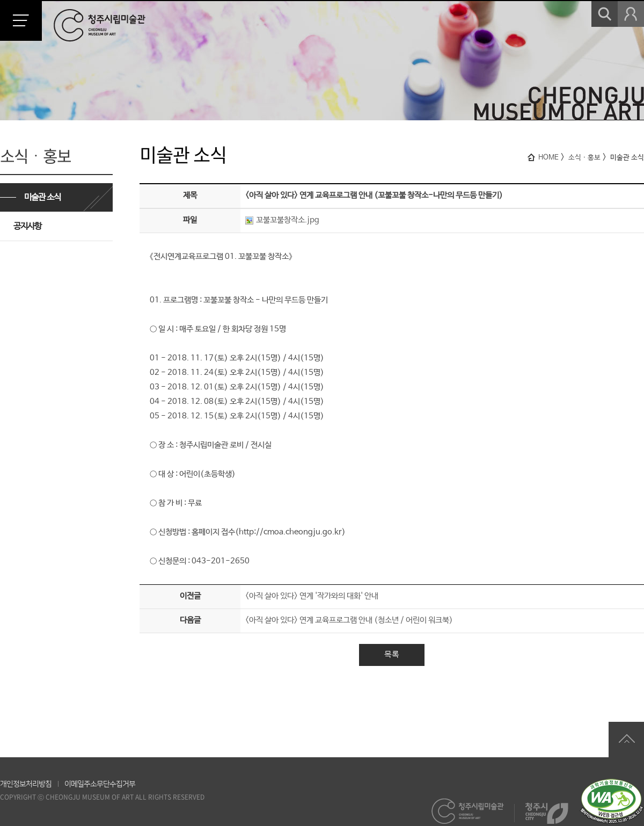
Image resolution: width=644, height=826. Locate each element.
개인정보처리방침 (26, 784)
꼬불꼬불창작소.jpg (282, 220)
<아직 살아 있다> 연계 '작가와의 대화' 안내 (312, 596)
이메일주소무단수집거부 (100, 784)
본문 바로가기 (0, 0)
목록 (392, 654)
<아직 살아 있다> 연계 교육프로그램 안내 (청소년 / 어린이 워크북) (349, 620)
